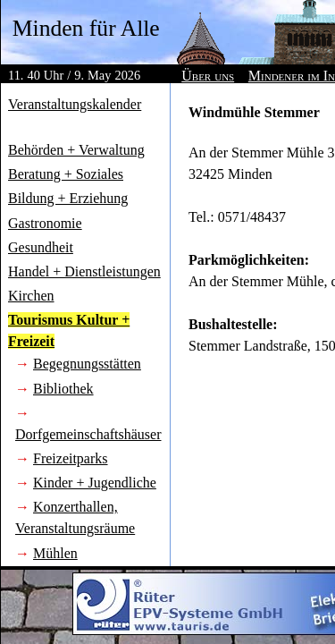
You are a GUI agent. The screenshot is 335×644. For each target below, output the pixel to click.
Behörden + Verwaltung (76, 150)
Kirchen (31, 296)
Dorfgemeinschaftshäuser (88, 434)
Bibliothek (63, 389)
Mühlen (55, 553)
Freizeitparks (71, 458)
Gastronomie (45, 223)
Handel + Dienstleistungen (84, 271)
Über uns (208, 76)
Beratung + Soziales (66, 174)
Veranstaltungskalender (75, 104)
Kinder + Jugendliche (95, 483)
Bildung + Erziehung (68, 198)
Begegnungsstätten (87, 364)
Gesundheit (41, 247)
